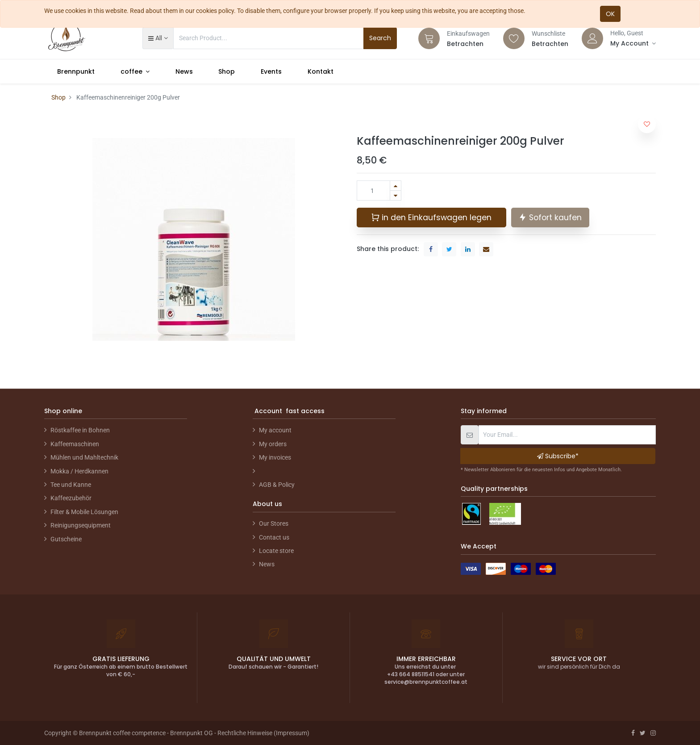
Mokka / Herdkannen (79, 471)
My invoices (275, 457)
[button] (158, 38)
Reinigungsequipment (81, 525)
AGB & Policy (277, 485)
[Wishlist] (514, 38)
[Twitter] (643, 733)
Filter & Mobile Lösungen (84, 512)
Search (380, 38)
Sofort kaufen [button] (550, 217)
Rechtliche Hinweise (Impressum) (263, 733)
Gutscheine (66, 539)
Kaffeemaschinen (75, 444)
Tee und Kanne (71, 485)
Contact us (274, 537)
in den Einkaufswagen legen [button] (431, 217)
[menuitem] (76, 71)
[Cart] (429, 38)
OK (610, 14)
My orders (273, 444)
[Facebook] (633, 733)
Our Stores (274, 523)
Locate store (276, 551)
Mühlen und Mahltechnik (84, 457)
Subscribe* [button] (558, 456)
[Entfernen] (396, 195)
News (267, 564)
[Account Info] (633, 43)
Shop (58, 97)
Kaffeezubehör (71, 498)
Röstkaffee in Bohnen (80, 430)
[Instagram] (653, 733)
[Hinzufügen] (396, 186)
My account (275, 430)
